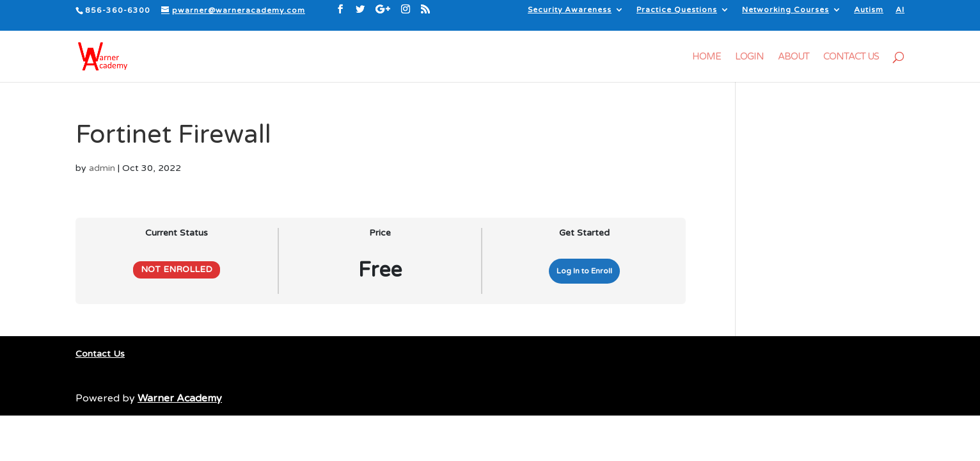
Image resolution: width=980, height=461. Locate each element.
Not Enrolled (177, 270)
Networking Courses (786, 10)
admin (102, 168)
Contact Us (851, 57)
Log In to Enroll (584, 271)
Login (749, 57)
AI (900, 10)
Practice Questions (677, 10)
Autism (869, 10)
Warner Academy (180, 398)
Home (707, 57)
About (794, 57)
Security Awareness (570, 10)
